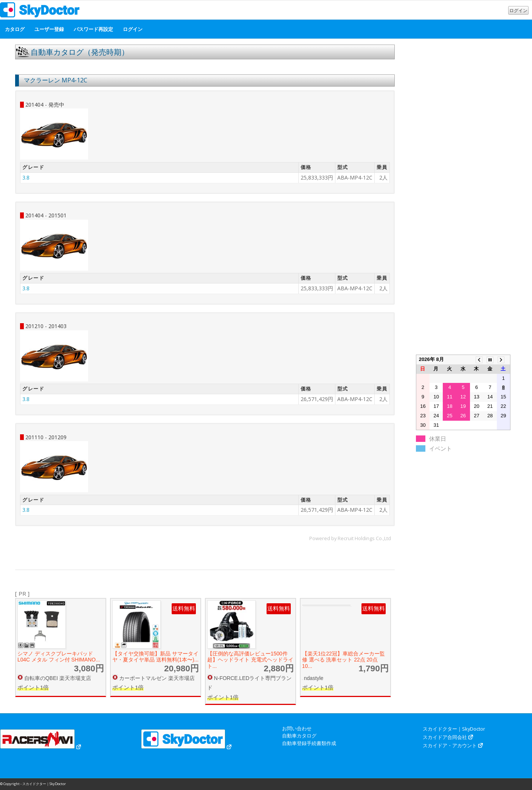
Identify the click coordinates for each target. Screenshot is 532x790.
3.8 (26, 177)
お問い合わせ (297, 728)
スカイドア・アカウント (450, 745)
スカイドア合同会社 (445, 737)
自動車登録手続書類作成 (309, 743)
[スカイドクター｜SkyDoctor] (40, 12)
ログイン (518, 10)
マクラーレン (42, 80)
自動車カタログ (299, 736)
